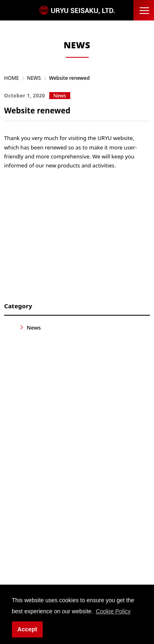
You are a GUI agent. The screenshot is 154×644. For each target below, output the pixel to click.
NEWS (34, 78)
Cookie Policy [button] (113, 611)
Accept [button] (27, 629)
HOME (11, 78)
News (34, 328)
